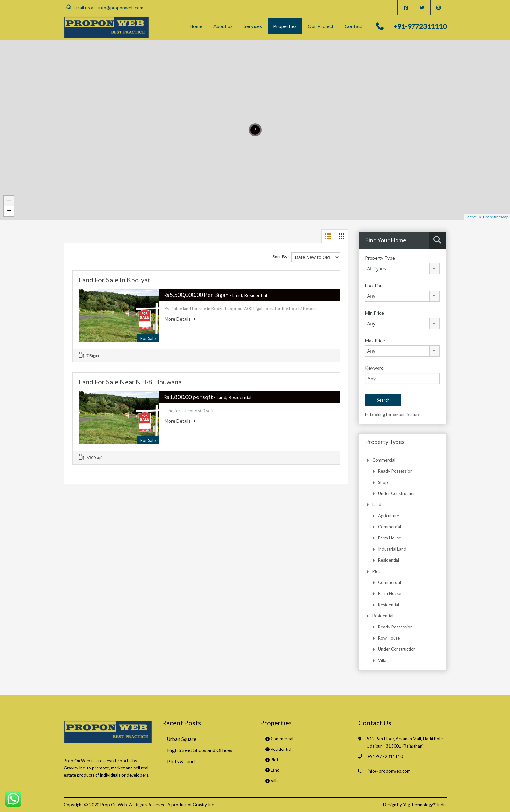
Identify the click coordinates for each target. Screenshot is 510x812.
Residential (389, 560)
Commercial (384, 460)
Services (253, 26)
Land (377, 504)
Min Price (375, 313)
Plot (376, 571)
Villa (382, 660)
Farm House (390, 538)
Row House (389, 638)
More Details (180, 319)
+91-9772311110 (420, 26)
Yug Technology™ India (425, 805)
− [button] (9, 211)
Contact (354, 26)
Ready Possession (395, 471)
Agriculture (389, 516)
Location (374, 285)
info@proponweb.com (121, 7)
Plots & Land (181, 761)
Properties (285, 26)
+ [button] (9, 201)
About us (223, 26)
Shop (383, 482)
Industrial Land (392, 549)
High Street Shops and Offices (200, 750)
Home (196, 26)
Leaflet (471, 217)
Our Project (321, 26)
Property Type (380, 258)
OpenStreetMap (496, 217)
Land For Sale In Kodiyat (114, 280)
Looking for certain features (394, 415)
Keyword (374, 368)
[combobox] (402, 269)
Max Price (375, 340)
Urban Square (182, 739)
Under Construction (397, 493)
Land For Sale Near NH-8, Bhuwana (130, 382)
